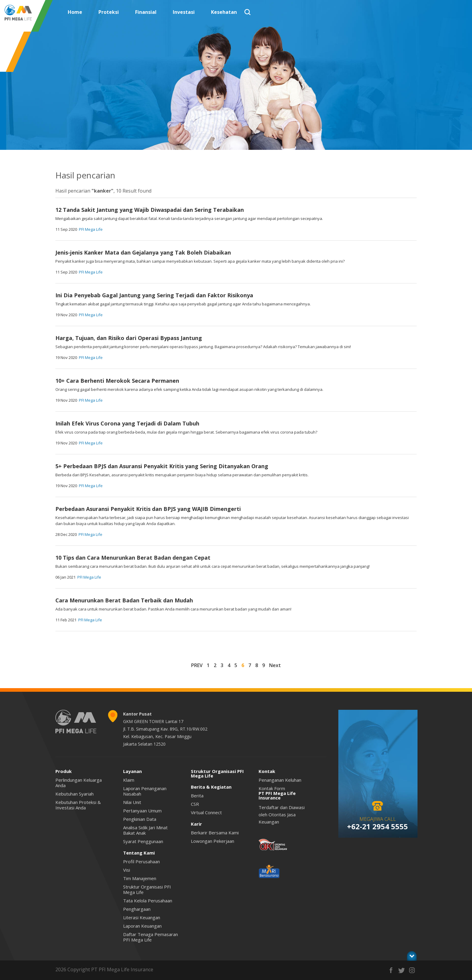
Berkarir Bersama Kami (215, 833)
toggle (412, 956)
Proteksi (109, 12)
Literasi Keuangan (142, 917)
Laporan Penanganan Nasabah (145, 791)
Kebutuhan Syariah (75, 794)
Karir (196, 824)
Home (75, 12)
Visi (127, 870)
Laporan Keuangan (142, 926)
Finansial (146, 12)
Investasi (184, 12)
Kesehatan (224, 12)
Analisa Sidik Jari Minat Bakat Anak (145, 830)
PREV (197, 665)
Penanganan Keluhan (280, 780)
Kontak (267, 771)
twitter (401, 970)
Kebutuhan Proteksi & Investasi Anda (78, 805)
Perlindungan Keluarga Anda (79, 783)
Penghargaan (137, 909)
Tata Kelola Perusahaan (148, 901)
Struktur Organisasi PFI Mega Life (147, 889)
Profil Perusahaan (141, 861)
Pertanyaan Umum (142, 811)
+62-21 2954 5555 (377, 826)
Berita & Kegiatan (211, 787)
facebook (391, 970)
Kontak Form (272, 788)
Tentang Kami (139, 853)
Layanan (132, 771)
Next (275, 665)
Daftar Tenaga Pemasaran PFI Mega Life (151, 937)
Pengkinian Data (140, 819)
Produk (64, 771)
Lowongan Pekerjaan (213, 841)
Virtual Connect (206, 812)
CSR (195, 804)
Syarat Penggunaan (143, 841)
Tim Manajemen (140, 878)
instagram (412, 970)
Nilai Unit (132, 802)
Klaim (129, 780)
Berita (197, 796)
